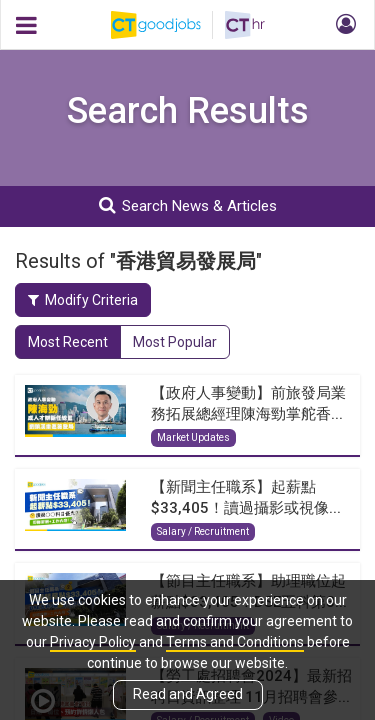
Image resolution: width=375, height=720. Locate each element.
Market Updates (193, 437)
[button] (343, 25)
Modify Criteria (83, 300)
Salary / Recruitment (203, 531)
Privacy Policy (93, 642)
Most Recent (68, 342)
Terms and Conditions (235, 642)
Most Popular (175, 342)
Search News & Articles (188, 205)
